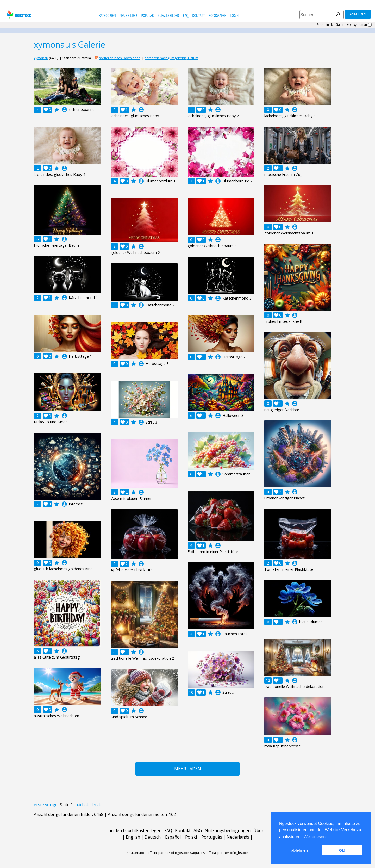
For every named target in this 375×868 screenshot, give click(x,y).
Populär (148, 16)
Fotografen (218, 16)
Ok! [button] (342, 850)
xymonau (41, 58)
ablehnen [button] (300, 850)
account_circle (64, 110)
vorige (51, 805)
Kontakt (199, 16)
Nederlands (238, 837)
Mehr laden (188, 769)
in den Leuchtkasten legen (136, 830)
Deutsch (153, 837)
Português (212, 837)
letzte (97, 805)
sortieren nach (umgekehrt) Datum (171, 58)
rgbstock (18, 14)
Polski (191, 837)
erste (39, 805)
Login (235, 16)
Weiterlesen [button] (315, 837)
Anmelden (358, 14)
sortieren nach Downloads (120, 58)
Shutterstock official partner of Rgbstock (158, 853)
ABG (198, 830)
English (133, 837)
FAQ (186, 16)
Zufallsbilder (168, 16)
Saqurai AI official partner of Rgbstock (219, 853)
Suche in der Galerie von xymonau (342, 25)
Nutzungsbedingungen (228, 830)
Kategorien (107, 16)
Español (173, 837)
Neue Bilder (129, 16)
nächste (83, 805)
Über (258, 830)
